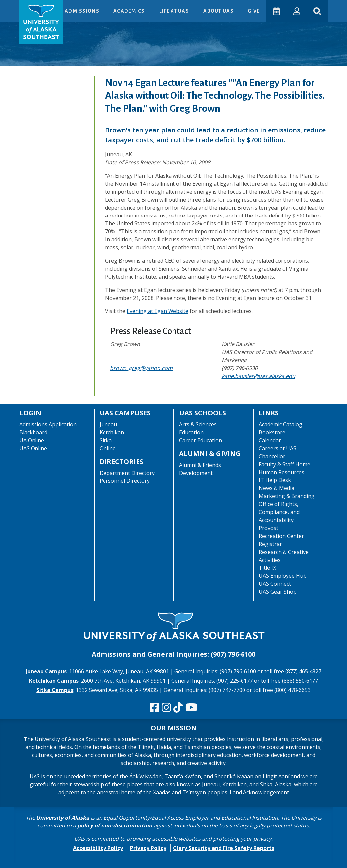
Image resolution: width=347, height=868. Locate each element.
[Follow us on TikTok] (178, 708)
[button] (296, 11)
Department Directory (127, 473)
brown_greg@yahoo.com (141, 368)
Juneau (108, 424)
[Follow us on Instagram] (166, 708)
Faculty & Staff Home (284, 464)
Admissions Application (48, 424)
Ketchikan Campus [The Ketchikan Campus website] (54, 681)
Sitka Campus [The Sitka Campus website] (55, 690)
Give (253, 11)
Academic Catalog (280, 424)
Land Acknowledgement (259, 792)
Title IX (267, 568)
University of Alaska (63, 818)
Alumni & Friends (200, 465)
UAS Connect (275, 584)
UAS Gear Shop (278, 592)
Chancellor (272, 456)
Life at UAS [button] (174, 11)
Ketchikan (112, 432)
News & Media (277, 488)
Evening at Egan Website (158, 311)
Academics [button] (129, 11)
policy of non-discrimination (115, 825)
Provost (269, 528)
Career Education (201, 440)
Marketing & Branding (287, 496)
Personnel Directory (125, 481)
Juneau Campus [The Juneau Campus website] (46, 671)
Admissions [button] (82, 11)
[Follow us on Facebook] (154, 708)
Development (196, 473)
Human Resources (281, 472)
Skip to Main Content (31, 7)
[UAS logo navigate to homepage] (41, 22)
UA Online (32, 440)
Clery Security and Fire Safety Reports (224, 848)
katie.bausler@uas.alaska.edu (258, 376)
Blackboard (33, 432)
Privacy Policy (148, 848)
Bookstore (272, 432)
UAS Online (33, 448)
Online (108, 448)
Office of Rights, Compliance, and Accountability (279, 512)
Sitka (106, 440)
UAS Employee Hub (283, 576)
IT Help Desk (275, 480)
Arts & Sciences (198, 424)
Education (191, 432)
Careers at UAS (278, 448)
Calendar (270, 440)
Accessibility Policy (98, 848)
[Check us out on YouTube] (191, 708)
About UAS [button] (219, 11)
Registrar (270, 544)
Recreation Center (281, 536)
